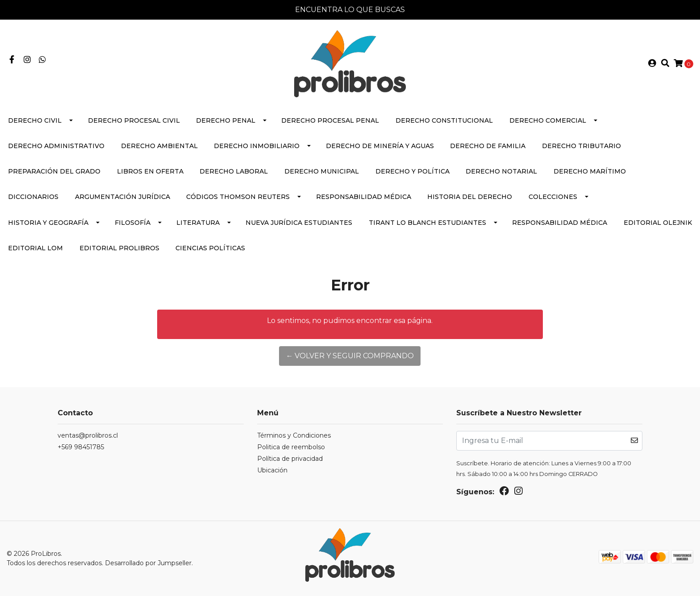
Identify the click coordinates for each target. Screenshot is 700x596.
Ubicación (272, 470)
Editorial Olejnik (658, 223)
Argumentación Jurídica (123, 197)
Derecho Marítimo (590, 171)
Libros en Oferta (150, 171)
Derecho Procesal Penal (330, 120)
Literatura (198, 223)
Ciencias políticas (210, 248)
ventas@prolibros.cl (88, 435)
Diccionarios (33, 197)
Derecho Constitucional (444, 120)
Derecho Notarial (501, 171)
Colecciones (553, 197)
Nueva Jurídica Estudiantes (299, 223)
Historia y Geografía (48, 223)
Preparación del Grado (54, 171)
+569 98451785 (81, 447)
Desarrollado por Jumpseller (148, 563)
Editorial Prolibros (119, 248)
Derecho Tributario (581, 146)
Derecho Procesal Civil (134, 120)
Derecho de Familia (488, 146)
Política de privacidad (290, 459)
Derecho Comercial (548, 120)
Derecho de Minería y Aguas (380, 146)
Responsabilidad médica (364, 197)
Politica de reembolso (291, 447)
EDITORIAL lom (35, 248)
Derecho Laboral (234, 171)
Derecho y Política (412, 171)
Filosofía (133, 223)
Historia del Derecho (470, 197)
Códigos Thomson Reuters (238, 197)
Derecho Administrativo (56, 146)
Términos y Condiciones (294, 435)
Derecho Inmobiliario (257, 146)
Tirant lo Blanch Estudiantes (427, 223)
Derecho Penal (226, 120)
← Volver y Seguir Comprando (350, 356)
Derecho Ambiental (159, 146)
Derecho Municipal (322, 171)
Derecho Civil (35, 120)
